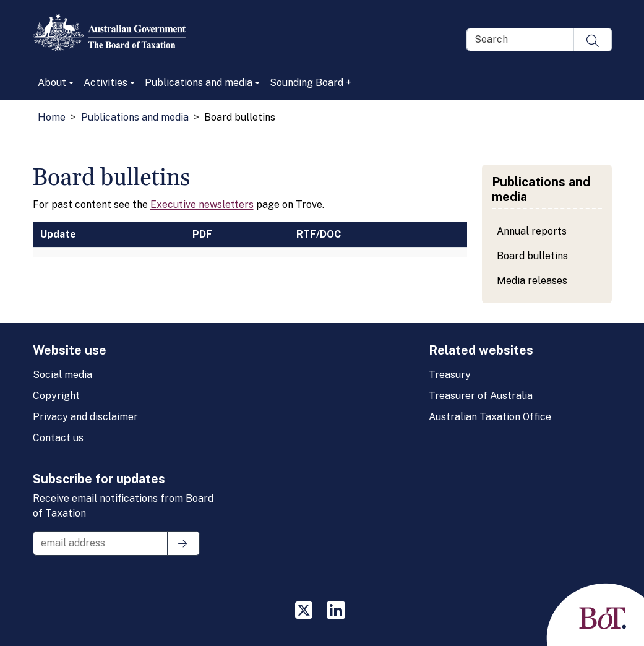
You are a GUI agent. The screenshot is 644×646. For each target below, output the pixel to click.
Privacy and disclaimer (85, 417)
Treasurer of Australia (481, 396)
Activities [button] (105, 83)
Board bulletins (532, 256)
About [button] (52, 83)
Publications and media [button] (199, 83)
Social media (62, 375)
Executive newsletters (202, 205)
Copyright (56, 396)
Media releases (532, 281)
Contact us (58, 438)
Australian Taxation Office (490, 417)
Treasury (450, 375)
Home (52, 117)
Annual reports (532, 231)
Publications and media (135, 117)
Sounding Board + (311, 83)
